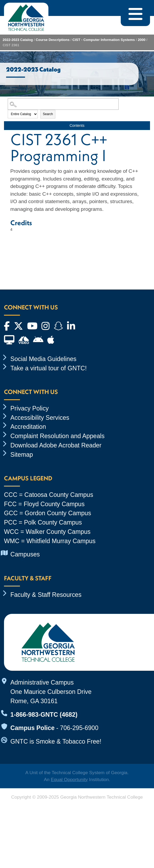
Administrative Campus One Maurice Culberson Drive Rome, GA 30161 (51, 692)
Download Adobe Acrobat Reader (56, 445)
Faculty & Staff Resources (46, 595)
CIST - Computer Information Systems (104, 40)
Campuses (25, 554)
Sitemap (22, 455)
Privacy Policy (30, 408)
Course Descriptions (53, 40)
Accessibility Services (40, 418)
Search (48, 114)
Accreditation (28, 427)
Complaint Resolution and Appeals (57, 436)
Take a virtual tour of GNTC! (49, 368)
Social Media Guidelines (43, 359)
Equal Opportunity (69, 779)
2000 (142, 40)
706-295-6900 (79, 728)
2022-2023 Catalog (18, 40)
